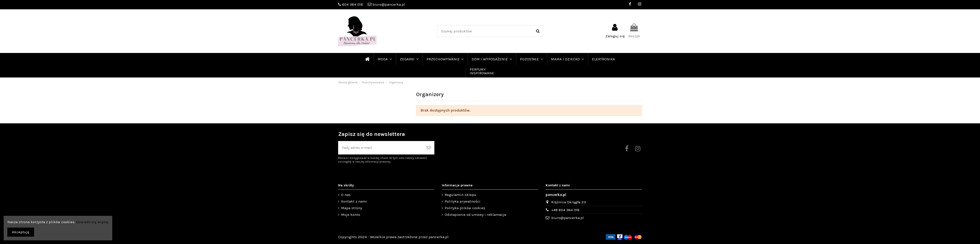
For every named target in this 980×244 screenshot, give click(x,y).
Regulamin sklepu (460, 195)
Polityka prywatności (463, 201)
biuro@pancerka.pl (389, 4)
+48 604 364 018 (565, 210)
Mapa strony (352, 208)
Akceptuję (21, 232)
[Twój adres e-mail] (381, 148)
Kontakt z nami (354, 201)
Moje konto (351, 215)
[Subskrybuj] (429, 148)
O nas (346, 195)
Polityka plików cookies (465, 208)
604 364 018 (352, 4)
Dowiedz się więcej (92, 222)
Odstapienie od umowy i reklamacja (475, 215)
